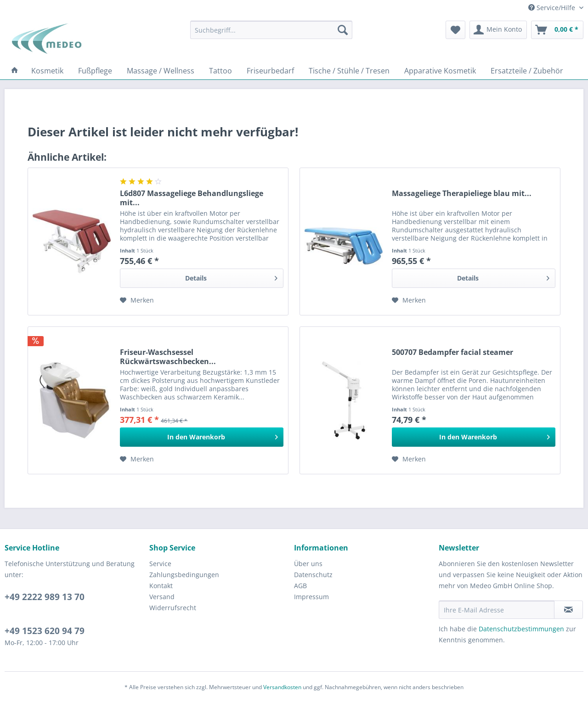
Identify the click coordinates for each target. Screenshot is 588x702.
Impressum (311, 597)
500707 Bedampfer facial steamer (452, 352)
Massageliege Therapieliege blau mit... (462, 194)
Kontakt (161, 586)
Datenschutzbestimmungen (521, 629)
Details (231, 277)
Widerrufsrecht (173, 608)
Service (160, 564)
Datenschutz (313, 575)
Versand (162, 597)
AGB (300, 586)
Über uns (308, 564)
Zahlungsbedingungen (184, 575)
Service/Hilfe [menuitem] (553, 8)
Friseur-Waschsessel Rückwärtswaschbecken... (168, 357)
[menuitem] (271, 30)
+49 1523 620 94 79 (45, 631)
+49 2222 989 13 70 (45, 597)
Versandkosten (282, 687)
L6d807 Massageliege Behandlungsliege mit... (192, 198)
